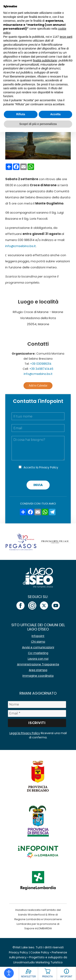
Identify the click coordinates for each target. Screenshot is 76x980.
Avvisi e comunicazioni (38, 647)
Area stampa (38, 670)
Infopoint (38, 636)
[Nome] (37, 705)
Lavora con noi (38, 659)
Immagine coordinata (38, 676)
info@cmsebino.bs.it (21, 246)
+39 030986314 (41, 364)
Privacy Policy (49, 467)
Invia (38, 485)
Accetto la (41, 467)
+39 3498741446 (41, 369)
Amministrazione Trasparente (38, 664)
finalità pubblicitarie (45, 60)
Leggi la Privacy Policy (25, 733)
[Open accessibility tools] (9, 973)
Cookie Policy (40, 952)
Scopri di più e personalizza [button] (38, 124)
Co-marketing (38, 653)
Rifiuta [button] (21, 114)
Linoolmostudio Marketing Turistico (38, 962)
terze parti (66, 37)
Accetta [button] (55, 114)
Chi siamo (38, 642)
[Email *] (37, 713)
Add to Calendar (38, 386)
